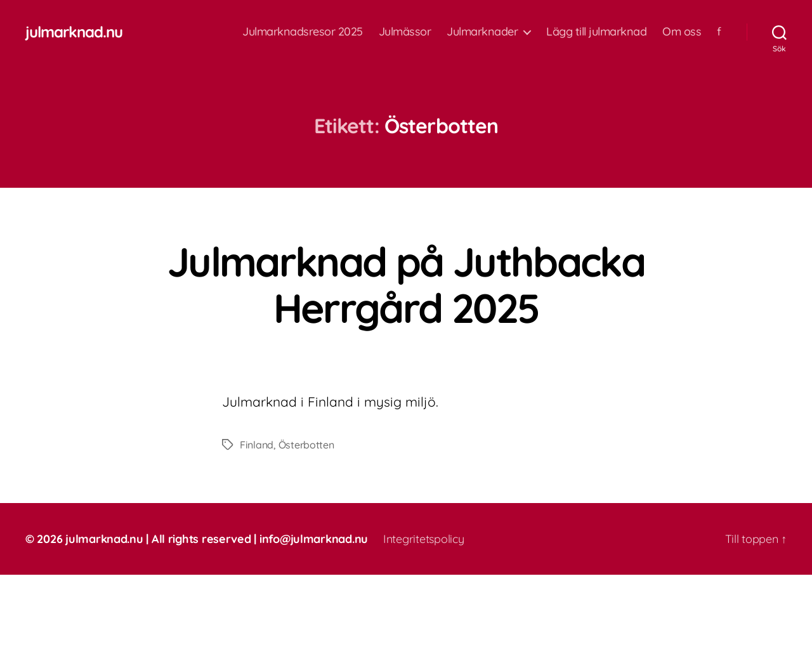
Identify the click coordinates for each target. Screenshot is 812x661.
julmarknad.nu (74, 32)
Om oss (682, 32)
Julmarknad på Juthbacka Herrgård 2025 (406, 285)
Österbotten (306, 445)
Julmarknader (482, 32)
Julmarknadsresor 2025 (303, 32)
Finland (257, 445)
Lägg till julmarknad (596, 32)
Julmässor (405, 32)
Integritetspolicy (423, 539)
